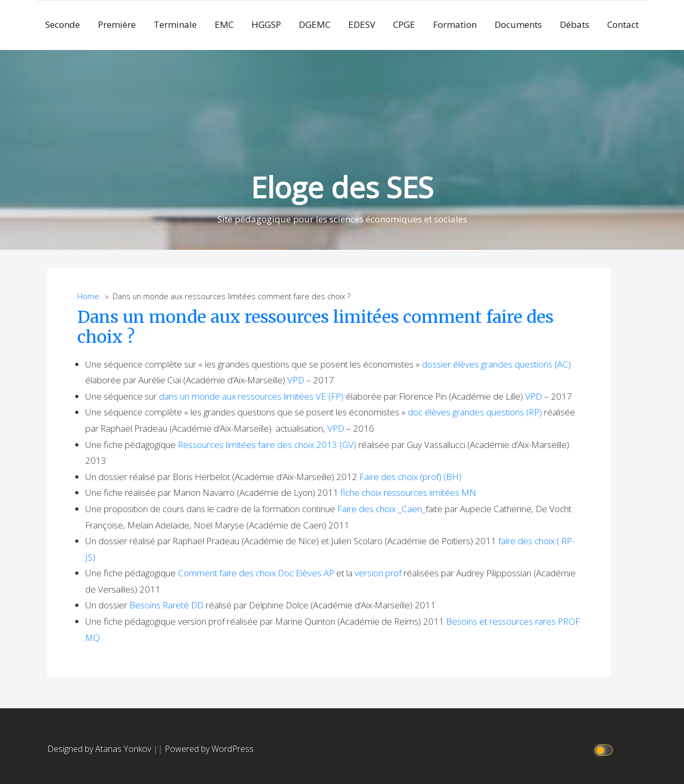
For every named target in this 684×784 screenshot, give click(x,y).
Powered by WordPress (209, 749)
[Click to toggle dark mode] (605, 749)
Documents (518, 24)
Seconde (63, 24)
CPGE (404, 24)
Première (117, 24)
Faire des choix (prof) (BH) (410, 477)
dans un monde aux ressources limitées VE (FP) (251, 396)
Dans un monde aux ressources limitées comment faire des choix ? (315, 327)
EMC (224, 24)
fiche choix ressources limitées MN (408, 492)
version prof (378, 573)
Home (88, 296)
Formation (455, 24)
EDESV (362, 24)
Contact (623, 24)
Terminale (175, 24)
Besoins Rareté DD (167, 605)
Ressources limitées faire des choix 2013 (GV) (267, 445)
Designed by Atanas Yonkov (100, 749)
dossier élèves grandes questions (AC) (496, 364)
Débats (575, 24)
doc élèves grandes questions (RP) (475, 412)
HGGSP (266, 24)
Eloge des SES (342, 187)
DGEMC (315, 24)
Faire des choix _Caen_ (381, 509)
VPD (296, 380)
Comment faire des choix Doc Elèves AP (256, 573)
